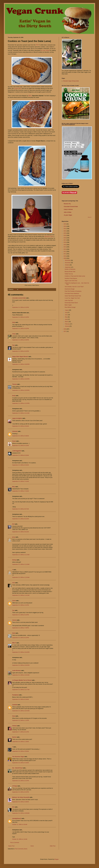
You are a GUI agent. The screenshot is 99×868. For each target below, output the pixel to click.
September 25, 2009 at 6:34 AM (20, 465)
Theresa (15, 384)
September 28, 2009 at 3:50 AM (20, 751)
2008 (65, 329)
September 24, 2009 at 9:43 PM (20, 351)
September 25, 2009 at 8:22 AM (20, 519)
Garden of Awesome (70, 269)
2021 (65, 231)
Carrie (14, 601)
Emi (13, 524)
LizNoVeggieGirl (17, 451)
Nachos (14, 737)
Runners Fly (67, 204)
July (66, 313)
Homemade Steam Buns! (71, 303)
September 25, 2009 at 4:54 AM (20, 426)
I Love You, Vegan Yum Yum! (72, 298)
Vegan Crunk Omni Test (71, 281)
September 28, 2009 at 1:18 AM (20, 742)
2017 (65, 240)
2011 (65, 254)
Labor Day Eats (69, 300)
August (67, 310)
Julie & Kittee (68, 212)
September (68, 267)
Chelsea (15, 726)
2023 (65, 226)
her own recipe (45, 50)
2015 (65, 245)
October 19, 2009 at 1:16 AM (20, 839)
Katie (14, 633)
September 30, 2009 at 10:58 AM (21, 813)
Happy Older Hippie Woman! (20, 357)
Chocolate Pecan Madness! (72, 294)
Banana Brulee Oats (70, 272)
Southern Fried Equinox (71, 278)
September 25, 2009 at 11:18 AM (21, 564)
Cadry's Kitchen (68, 209)
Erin (13, 807)
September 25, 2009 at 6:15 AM (20, 446)
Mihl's (30, 96)
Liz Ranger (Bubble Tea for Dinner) (22, 680)
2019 (65, 235)
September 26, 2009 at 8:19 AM (20, 699)
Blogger (57, 859)
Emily (14, 396)
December (68, 260)
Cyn (13, 610)
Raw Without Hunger (70, 307)
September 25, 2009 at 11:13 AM (21, 555)
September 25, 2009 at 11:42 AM (21, 595)
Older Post (53, 846)
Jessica (14, 620)
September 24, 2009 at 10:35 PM (21, 379)
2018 (65, 238)
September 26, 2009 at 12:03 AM (21, 675)
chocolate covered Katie (19, 298)
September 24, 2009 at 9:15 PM (20, 307)
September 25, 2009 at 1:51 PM (20, 605)
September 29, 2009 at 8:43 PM (20, 792)
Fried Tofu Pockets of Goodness (73, 291)
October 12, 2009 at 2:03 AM (20, 825)
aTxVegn (15, 786)
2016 (65, 242)
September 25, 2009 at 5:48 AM (20, 436)
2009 (65, 258)
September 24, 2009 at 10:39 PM (21, 390)
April (66, 319)
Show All (89, 217)
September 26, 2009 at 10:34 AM (21, 711)
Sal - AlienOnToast (17, 768)
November (68, 263)
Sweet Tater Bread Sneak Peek (73, 296)
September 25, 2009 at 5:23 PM (20, 615)
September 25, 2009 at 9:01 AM (20, 532)
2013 (65, 249)
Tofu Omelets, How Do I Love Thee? (74, 287)
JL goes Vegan (68, 215)
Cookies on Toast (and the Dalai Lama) (75, 276)
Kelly (14, 322)
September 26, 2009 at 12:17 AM (21, 690)
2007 (65, 331)
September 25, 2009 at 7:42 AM (20, 491)
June (66, 315)
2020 (65, 233)
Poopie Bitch (18, 88)
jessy (14, 537)
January (67, 326)
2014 (65, 247)
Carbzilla (15, 705)
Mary (14, 487)
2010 (65, 256)
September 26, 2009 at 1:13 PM (20, 720)
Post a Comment (15, 843)
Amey (14, 334)
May (66, 317)
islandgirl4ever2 (17, 818)
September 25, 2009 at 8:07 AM (20, 509)
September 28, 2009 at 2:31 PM (20, 781)
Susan (14, 441)
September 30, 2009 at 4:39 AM (20, 802)
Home (32, 846)
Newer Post (11, 846)
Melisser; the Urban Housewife (21, 797)
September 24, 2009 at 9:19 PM (20, 317)
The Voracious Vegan (18, 757)
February (67, 324)
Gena (14, 716)
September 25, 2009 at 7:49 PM (20, 628)
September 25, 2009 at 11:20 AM (21, 577)
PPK (37, 45)
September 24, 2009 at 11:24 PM (21, 403)
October (67, 265)
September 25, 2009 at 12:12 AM (21, 413)
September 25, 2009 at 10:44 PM (21, 652)
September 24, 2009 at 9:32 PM (20, 329)
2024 (65, 224)
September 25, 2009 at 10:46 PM (21, 665)
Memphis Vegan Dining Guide (71, 81)
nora (14, 583)
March (67, 322)
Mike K (14, 643)
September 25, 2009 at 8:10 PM (20, 638)
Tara (13, 345)
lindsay (14, 560)
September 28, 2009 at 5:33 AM (20, 763)
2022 (65, 229)
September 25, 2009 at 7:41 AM (20, 481)
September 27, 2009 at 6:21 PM (20, 732)
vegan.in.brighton (17, 418)
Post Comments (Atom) (21, 849)
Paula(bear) (15, 695)
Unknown (15, 431)
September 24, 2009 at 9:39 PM (20, 340)
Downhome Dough (70, 289)
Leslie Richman (17, 671)
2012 (65, 252)
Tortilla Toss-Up (69, 274)
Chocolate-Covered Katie (71, 207)
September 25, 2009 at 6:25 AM (20, 455)
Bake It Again (68, 305)
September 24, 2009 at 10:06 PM (21, 364)
